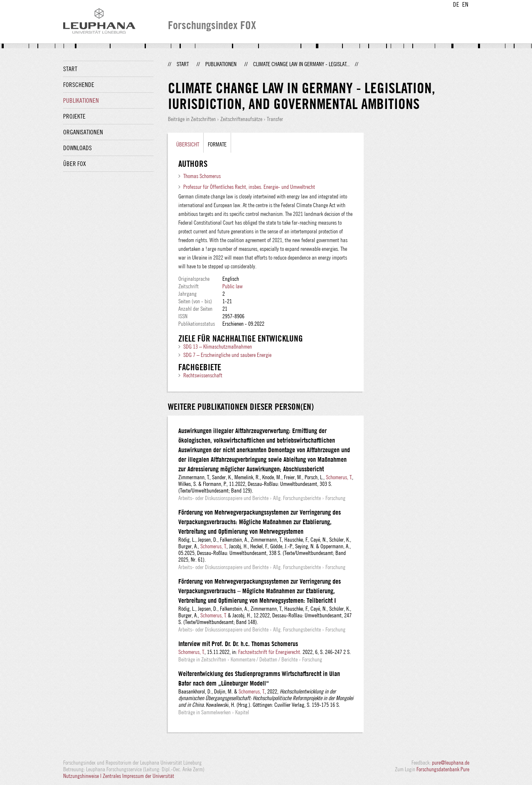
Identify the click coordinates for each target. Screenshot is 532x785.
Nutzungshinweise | (83, 776)
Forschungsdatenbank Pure (443, 769)
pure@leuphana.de (451, 763)
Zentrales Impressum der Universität (138, 776)
